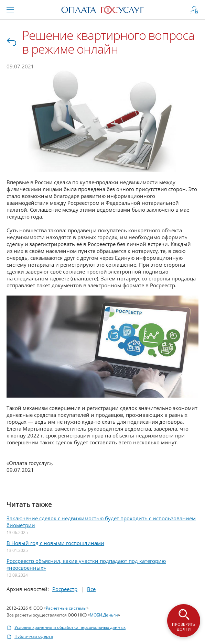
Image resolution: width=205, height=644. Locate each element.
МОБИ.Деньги (104, 614)
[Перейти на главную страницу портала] (102, 9)
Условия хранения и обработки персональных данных (66, 627)
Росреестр (65, 588)
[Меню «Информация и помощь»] (11, 10)
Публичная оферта (30, 636)
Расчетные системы (66, 607)
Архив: (28, 588)
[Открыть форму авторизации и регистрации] (194, 10)
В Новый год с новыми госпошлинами (56, 542)
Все (12, 42)
